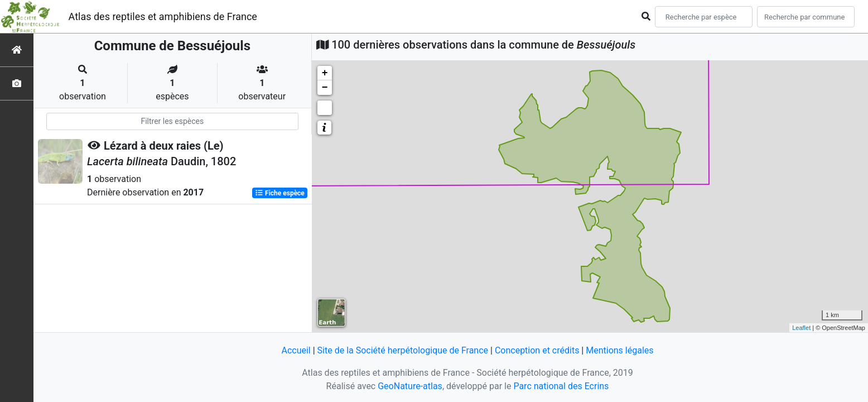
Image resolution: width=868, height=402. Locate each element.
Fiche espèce (280, 193)
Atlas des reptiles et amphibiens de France (163, 16)
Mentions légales (619, 350)
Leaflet (801, 328)
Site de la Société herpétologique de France (403, 350)
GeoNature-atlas (410, 386)
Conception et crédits (537, 350)
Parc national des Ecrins (561, 386)
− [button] (325, 88)
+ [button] (325, 73)
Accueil (296, 350)
